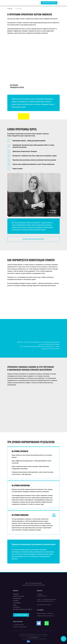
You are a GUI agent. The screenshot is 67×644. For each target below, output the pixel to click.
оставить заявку (21, 615)
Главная (10, 9)
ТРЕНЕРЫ (16, 601)
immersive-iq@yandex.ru (20, 627)
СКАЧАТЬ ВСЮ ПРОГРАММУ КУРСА (33, 239)
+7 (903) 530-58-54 (18, 625)
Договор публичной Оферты (23, 609)
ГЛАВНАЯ (16, 594)
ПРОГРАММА (17, 603)
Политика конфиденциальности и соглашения (33, 634)
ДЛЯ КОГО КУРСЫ (19, 596)
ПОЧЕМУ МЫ (17, 599)
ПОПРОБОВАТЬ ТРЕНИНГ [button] (49, 3)
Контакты (16, 607)
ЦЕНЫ (15, 605)
